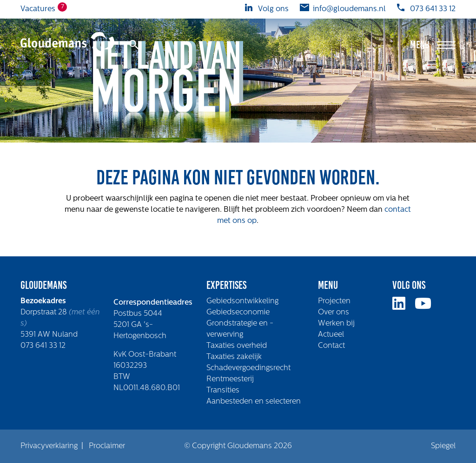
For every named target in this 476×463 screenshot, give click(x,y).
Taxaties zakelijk (234, 357)
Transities (223, 391)
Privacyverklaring (49, 446)
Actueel (331, 335)
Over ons (334, 313)
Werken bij (336, 324)
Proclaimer (107, 446)
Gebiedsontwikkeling (242, 301)
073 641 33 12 (43, 346)
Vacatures (38, 8)
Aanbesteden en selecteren (254, 402)
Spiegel (443, 446)
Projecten (334, 301)
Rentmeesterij (230, 379)
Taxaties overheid (237, 346)
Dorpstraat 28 (45, 313)
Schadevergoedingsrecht (248, 368)
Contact (331, 346)
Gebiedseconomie (238, 313)
